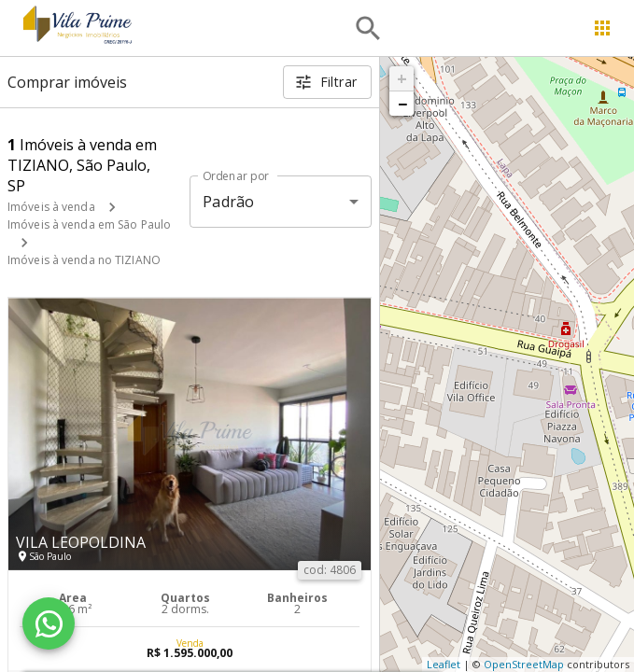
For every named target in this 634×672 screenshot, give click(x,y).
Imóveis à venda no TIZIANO (84, 260)
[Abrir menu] (602, 28)
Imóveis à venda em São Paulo (89, 224)
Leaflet (444, 664)
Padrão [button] (228, 202)
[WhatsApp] (49, 623)
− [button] (402, 104)
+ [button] (402, 78)
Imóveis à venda (51, 207)
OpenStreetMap (524, 664)
